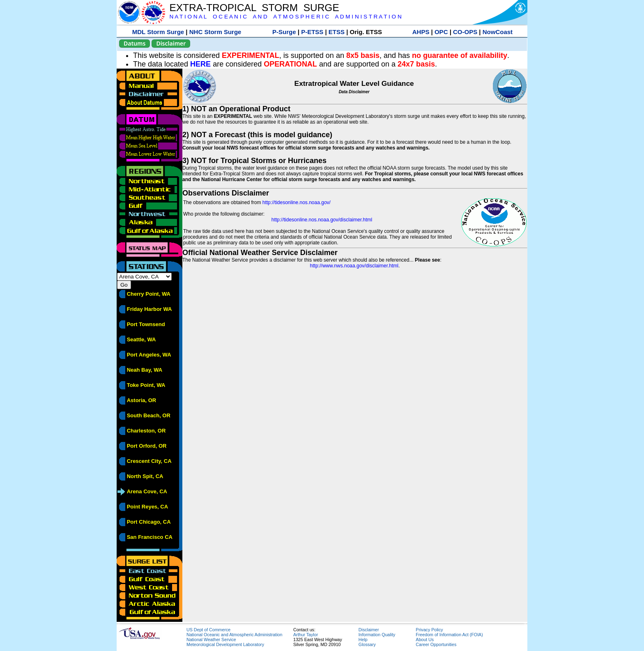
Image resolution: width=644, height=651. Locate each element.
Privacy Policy (429, 630)
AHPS (421, 32)
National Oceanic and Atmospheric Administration (234, 635)
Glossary (367, 644)
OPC (441, 32)
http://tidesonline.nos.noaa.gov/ (297, 202)
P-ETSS (312, 32)
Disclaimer (171, 43)
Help (363, 639)
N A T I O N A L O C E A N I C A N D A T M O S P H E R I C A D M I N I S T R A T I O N (285, 17)
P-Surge (284, 32)
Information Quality (377, 635)
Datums (135, 43)
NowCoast (498, 32)
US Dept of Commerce (208, 630)
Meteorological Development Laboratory (225, 644)
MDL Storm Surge (158, 32)
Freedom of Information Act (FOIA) (449, 635)
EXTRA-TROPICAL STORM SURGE (254, 8)
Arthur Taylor (306, 635)
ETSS (337, 32)
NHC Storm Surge (215, 32)
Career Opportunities (436, 644)
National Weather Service (211, 639)
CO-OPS (465, 32)
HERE (200, 64)
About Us (425, 639)
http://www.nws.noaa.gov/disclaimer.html (354, 266)
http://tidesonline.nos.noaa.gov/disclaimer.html (322, 220)
